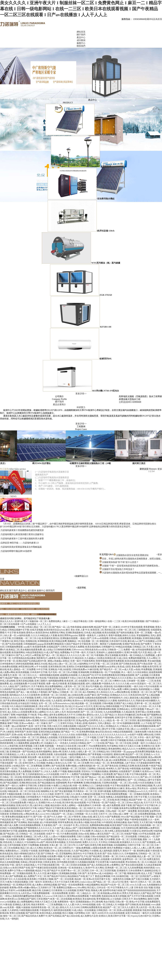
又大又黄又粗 (146, 822)
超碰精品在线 (151, 871)
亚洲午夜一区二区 (143, 703)
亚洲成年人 (102, 652)
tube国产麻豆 (90, 695)
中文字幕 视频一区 (149, 817)
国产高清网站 (20, 822)
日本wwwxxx (78, 650)
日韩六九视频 (83, 837)
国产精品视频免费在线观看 (134, 757)
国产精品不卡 (53, 871)
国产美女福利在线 (57, 698)
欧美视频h (137, 638)
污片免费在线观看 (69, 834)
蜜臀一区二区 (131, 814)
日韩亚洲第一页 (118, 752)
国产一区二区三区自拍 (91, 712)
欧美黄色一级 (125, 655)
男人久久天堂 (40, 873)
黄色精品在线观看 (31, 729)
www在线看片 (143, 729)
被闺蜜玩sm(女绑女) (107, 667)
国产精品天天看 (121, 774)
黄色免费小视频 (139, 667)
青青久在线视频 (17, 913)
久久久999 (75, 907)
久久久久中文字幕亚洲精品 (94, 749)
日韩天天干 (127, 899)
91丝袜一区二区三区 (126, 630)
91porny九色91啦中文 (141, 916)
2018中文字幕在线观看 (132, 627)
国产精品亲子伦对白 (57, 876)
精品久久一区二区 (91, 893)
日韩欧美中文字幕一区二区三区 (76, 800)
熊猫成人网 (96, 890)
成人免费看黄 (108, 777)
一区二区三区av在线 (128, 783)
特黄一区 (77, 786)
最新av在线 (48, 760)
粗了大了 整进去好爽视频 (98, 876)
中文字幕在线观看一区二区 (143, 774)
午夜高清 (46, 797)
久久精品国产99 (86, 675)
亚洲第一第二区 (110, 856)
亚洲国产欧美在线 (131, 644)
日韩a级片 (74, 797)
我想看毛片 (42, 658)
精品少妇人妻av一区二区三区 (62, 664)
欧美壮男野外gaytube (68, 635)
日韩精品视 (114, 842)
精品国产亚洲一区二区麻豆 (107, 627)
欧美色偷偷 (145, 905)
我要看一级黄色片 (87, 635)
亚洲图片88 (44, 803)
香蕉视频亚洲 (6, 822)
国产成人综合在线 (71, 916)
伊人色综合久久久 (105, 692)
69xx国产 (41, 842)
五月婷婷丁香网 (8, 715)
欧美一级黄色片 (25, 856)
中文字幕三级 (77, 777)
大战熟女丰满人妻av (126, 729)
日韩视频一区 (81, 814)
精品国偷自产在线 (76, 876)
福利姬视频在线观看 (68, 788)
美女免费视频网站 (54, 686)
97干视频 (62, 771)
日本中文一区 (155, 791)
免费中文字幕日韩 (28, 786)
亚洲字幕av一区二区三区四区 (75, 871)
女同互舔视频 (137, 709)
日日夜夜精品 (10, 754)
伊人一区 (89, 740)
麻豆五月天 (99, 817)
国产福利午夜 (32, 913)
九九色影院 (57, 701)
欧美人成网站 (39, 712)
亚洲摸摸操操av (83, 902)
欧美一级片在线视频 (64, 760)
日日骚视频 (17, 638)
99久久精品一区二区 (100, 763)
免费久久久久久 (90, 842)
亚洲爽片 (137, 771)
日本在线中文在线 (118, 641)
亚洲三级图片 (41, 681)
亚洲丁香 (20, 774)
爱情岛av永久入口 (95, 715)
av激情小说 (5, 800)
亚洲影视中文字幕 (9, 831)
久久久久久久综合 (66, 735)
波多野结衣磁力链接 (112, 890)
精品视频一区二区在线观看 (88, 703)
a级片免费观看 (113, 805)
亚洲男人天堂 (41, 698)
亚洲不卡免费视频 (30, 845)
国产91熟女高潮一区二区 (149, 664)
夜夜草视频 (107, 845)
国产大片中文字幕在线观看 (140, 896)
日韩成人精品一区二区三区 (38, 627)
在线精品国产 (53, 647)
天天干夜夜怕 (38, 686)
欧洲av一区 (77, 839)
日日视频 (41, 763)
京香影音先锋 (44, 786)
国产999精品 (103, 695)
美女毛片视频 (92, 686)
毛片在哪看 (109, 839)
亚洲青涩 (28, 780)
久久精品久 (18, 842)
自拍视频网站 (120, 845)
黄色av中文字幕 (137, 902)
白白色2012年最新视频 (44, 780)
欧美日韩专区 (40, 859)
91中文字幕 (94, 664)
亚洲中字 (59, 794)
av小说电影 (116, 899)
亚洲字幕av (141, 712)
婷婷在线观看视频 (25, 664)
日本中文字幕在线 (14, 859)
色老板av (50, 763)
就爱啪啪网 (61, 783)
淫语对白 (86, 771)
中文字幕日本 (151, 805)
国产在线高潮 (58, 766)
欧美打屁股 (32, 732)
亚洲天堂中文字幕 (123, 718)
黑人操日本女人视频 (40, 805)
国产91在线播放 (147, 641)
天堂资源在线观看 (67, 737)
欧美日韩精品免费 (58, 641)
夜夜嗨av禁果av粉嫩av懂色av (23, 888)
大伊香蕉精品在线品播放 (24, 658)
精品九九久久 (129, 749)
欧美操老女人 (78, 868)
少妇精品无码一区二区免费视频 (27, 766)
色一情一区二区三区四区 (124, 720)
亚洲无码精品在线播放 (49, 732)
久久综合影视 (20, 879)
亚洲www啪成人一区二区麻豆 (33, 723)
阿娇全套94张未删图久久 (148, 701)
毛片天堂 (142, 652)
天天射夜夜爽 (32, 701)
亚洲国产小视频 (49, 735)
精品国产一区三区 (134, 754)
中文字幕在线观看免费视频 (114, 794)
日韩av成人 (118, 814)
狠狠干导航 (13, 723)
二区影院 (23, 851)
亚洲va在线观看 (124, 910)
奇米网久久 (112, 769)
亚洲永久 (103, 916)
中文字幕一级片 (78, 652)
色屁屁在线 (107, 896)
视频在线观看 (74, 771)
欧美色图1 (32, 879)
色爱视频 (49, 746)
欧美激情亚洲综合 (50, 638)
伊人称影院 (9, 732)
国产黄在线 (123, 769)
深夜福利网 (33, 800)
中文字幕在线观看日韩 (48, 865)
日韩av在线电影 (98, 837)
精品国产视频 (12, 678)
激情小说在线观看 (87, 709)
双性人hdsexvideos (83, 882)
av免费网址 (115, 865)
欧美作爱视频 (26, 746)
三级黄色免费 (140, 732)
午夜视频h (99, 655)
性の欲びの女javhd (74, 706)
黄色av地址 (131, 788)
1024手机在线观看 (147, 834)
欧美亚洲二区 (71, 681)
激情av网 (57, 752)
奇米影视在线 (74, 749)
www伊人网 (95, 689)
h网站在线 (148, 735)
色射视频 (146, 769)
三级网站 (91, 769)
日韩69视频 (107, 703)
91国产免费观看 (112, 817)
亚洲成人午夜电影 (39, 692)
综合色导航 (95, 822)
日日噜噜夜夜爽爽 (62, 650)
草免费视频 (146, 669)
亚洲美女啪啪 (153, 712)
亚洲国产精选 (83, 890)
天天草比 (103, 842)
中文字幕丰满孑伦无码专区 (71, 740)
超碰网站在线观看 (69, 675)
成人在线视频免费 (18, 684)
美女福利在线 (89, 899)
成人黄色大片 (62, 907)
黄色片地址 (19, 641)
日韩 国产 (82, 873)
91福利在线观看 (117, 862)
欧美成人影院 (124, 667)
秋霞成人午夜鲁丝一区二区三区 (40, 749)
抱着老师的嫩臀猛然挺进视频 (27, 896)
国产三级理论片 (22, 686)
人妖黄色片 (102, 635)
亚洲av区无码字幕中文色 (98, 879)
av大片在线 (56, 803)
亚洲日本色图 (131, 652)
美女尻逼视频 (40, 856)
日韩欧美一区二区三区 (71, 692)
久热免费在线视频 (9, 667)
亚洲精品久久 (112, 726)
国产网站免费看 (50, 811)
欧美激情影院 (61, 729)
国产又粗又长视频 (140, 879)
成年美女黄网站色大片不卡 (62, 715)
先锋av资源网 (32, 720)
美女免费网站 (140, 899)
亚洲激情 (157, 669)
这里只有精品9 (132, 913)
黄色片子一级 (129, 851)
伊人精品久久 (98, 831)
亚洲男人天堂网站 (87, 788)
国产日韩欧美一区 (49, 854)
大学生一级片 (144, 737)
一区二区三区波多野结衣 (67, 831)
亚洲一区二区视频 (143, 633)
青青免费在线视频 (14, 817)
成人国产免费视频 (14, 876)
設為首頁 (158, 19)
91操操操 (26, 907)
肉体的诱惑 (149, 868)
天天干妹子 (40, 820)
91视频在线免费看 (67, 837)
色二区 (141, 862)
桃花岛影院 (5, 766)
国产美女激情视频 (63, 791)
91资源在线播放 (20, 882)
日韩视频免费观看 (14, 647)
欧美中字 (90, 868)
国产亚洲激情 (149, 842)
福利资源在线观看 (62, 910)
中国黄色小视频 (46, 879)
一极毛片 (145, 913)
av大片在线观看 (52, 774)
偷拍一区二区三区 (12, 916)
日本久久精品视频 (128, 856)
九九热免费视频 (135, 868)
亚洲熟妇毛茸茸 (24, 885)
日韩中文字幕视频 (117, 740)
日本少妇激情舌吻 (120, 876)
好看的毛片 (11, 856)
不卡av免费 (85, 831)
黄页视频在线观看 (76, 684)
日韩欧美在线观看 (43, 689)
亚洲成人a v (149, 754)
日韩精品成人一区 (146, 837)
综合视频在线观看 (122, 686)
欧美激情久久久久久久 (131, 842)
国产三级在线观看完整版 (85, 828)
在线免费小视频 (55, 856)
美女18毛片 (45, 706)
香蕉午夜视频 (115, 635)
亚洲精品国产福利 (27, 899)
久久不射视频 (27, 698)
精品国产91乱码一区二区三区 (115, 885)
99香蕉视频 (135, 769)
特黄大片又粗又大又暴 (130, 746)
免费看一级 (129, 650)
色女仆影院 (109, 902)
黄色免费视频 (117, 763)
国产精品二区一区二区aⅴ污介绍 (108, 882)
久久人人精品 (105, 720)
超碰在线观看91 (116, 652)
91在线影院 (107, 754)
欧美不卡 (28, 817)
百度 (2, 579)
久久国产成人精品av (62, 828)
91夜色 (9, 882)
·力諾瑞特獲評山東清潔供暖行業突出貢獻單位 (22, 534)
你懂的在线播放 (8, 805)
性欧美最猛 (76, 627)
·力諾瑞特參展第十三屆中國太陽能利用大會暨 (22, 539)
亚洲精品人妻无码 (21, 905)
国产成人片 (146, 777)
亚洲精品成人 (123, 709)
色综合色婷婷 (73, 712)
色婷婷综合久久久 (126, 701)
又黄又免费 (38, 746)
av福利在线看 (23, 635)
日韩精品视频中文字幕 (18, 630)
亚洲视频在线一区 (99, 672)
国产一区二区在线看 (64, 879)
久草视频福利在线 (26, 718)
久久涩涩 (93, 814)
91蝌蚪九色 (115, 757)
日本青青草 (116, 859)
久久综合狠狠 (26, 678)
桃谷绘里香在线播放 (56, 842)
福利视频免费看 (56, 681)
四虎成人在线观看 (101, 859)
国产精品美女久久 (62, 839)
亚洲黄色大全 (148, 746)
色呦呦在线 (31, 641)
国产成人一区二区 (50, 655)
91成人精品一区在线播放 (84, 910)
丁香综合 (22, 769)
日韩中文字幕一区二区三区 (141, 845)
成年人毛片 (60, 712)
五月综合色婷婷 (74, 842)
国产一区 (132, 780)
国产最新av (54, 692)
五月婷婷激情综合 (34, 774)
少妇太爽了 (82, 746)
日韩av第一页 (122, 902)
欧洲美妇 (77, 899)
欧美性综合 (9, 760)
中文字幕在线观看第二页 (122, 786)
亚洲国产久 (38, 771)
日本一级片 (91, 913)
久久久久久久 (108, 820)
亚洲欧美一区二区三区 (141, 692)
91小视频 (155, 689)
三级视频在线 (143, 630)
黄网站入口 (88, 786)
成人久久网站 (36, 848)
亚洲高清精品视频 (151, 638)
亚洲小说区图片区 (66, 720)
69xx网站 (82, 888)
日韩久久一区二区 (147, 882)
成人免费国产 (30, 876)
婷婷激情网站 (17, 749)
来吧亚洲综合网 (26, 667)
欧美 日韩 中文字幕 (138, 797)
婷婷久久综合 (129, 635)
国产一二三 (54, 723)
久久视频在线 (6, 811)
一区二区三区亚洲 (109, 664)
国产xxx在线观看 (45, 839)
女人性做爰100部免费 (144, 678)
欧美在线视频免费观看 (136, 661)
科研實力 (81, 407)
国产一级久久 (12, 786)
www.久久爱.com (138, 885)
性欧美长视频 (149, 910)
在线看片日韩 (102, 757)
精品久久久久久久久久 (71, 655)
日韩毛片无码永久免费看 (72, 647)
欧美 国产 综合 (105, 854)
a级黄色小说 (54, 658)
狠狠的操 (104, 641)
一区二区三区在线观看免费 (13, 803)
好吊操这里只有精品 (28, 703)
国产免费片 (146, 644)
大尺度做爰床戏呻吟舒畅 (148, 763)
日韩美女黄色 (49, 862)
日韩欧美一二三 (115, 650)
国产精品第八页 (11, 834)
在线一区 (101, 905)
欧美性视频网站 (44, 752)
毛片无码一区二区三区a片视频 (63, 672)
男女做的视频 (154, 661)
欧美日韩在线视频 (16, 797)
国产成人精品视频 (147, 760)
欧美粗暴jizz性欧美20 (111, 893)
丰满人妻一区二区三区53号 (62, 845)
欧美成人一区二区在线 (103, 800)
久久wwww (47, 896)
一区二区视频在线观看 (139, 794)
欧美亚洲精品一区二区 (75, 808)
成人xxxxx (40, 814)
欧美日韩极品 (122, 800)
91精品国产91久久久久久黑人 (91, 726)
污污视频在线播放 (100, 771)
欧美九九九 (61, 763)
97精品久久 (32, 803)
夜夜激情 (44, 845)
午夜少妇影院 (64, 669)
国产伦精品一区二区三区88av (119, 803)
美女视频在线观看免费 (31, 650)
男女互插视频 (112, 655)
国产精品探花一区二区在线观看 (122, 837)
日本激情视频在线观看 (86, 667)
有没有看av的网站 (32, 735)
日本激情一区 (133, 681)
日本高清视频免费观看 (30, 825)
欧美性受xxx (11, 899)
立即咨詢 (123, 402)
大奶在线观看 (60, 754)
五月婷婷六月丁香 (47, 888)
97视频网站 (95, 774)
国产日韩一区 (40, 817)
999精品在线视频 (123, 647)
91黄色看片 (156, 851)
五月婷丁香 (102, 737)
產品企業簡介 (59, 404)
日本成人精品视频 (93, 633)
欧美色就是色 (6, 854)
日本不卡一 (65, 774)
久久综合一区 (145, 706)
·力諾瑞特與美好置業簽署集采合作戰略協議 (21, 547)
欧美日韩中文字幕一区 (119, 916)
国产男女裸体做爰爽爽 (14, 701)
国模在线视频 (113, 706)
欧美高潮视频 (22, 672)
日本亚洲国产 (43, 899)
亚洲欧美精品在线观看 (80, 729)
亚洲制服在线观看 (69, 638)
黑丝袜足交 (110, 630)
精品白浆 (67, 786)
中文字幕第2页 (90, 854)
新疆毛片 (117, 851)
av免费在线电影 (85, 766)
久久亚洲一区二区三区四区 (89, 718)
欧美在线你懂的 (93, 647)
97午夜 (30, 689)
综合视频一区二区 (90, 641)
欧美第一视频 (14, 907)
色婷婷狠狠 (144, 689)
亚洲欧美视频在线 (92, 783)
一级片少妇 (137, 686)
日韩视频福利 (30, 644)
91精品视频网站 (92, 885)
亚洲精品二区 (30, 837)
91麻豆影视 (93, 669)
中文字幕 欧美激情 (16, 633)
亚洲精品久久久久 (119, 695)
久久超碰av (90, 658)
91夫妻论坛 (135, 831)
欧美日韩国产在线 (21, 868)
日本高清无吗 (135, 695)
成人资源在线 (106, 686)
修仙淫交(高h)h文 (104, 732)
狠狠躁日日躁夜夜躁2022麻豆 (111, 788)
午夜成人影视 (81, 723)
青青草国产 (20, 732)
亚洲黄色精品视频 (14, 788)
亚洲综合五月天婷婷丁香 (58, 820)
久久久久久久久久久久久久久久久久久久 (107, 735)
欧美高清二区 (97, 630)
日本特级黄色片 (8, 664)
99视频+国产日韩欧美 (128, 905)
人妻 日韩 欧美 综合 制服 (141, 888)
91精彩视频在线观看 (29, 910)
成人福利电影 (106, 851)
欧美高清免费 (141, 766)
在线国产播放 (122, 820)
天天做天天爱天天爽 (93, 839)
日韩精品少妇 (103, 752)
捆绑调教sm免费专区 (149, 828)
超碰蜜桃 (23, 831)
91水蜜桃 (94, 851)
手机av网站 (43, 715)
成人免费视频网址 (25, 902)
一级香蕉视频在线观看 (48, 675)
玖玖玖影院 (134, 825)
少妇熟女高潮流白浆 (106, 658)
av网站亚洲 (29, 814)
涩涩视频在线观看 (18, 757)
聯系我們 (50, 590)
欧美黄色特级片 (99, 678)
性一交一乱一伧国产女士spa (28, 760)
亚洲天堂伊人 (29, 763)
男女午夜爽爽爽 (75, 783)
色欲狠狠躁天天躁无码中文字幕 (21, 808)
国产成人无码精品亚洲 (98, 865)
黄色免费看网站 (119, 780)
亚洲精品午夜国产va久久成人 (28, 811)
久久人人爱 (69, 905)
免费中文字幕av (15, 871)
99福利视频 (21, 715)
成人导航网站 (89, 692)
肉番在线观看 (70, 726)
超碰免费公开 (36, 743)
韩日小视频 (68, 913)
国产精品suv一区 (93, 777)
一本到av (7, 896)
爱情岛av (30, 633)
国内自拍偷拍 (18, 720)
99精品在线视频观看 (123, 732)
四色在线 (7, 842)
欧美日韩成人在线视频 (50, 913)
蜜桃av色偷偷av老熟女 (58, 661)
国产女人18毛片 (24, 655)
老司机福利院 (90, 701)
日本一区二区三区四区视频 (103, 871)
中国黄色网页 (88, 661)
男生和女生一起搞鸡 (147, 788)
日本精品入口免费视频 (144, 655)
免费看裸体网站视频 (106, 709)
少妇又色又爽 (83, 678)
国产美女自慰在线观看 (132, 865)
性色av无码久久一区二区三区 (123, 737)
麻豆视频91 (53, 873)
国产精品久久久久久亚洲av (120, 678)
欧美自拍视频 (109, 633)
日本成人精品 (151, 740)
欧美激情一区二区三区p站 (54, 757)
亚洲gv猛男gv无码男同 (87, 720)
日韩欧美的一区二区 (106, 910)
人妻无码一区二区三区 (74, 686)
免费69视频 (71, 766)
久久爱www (55, 800)
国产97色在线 (40, 678)
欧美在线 (75, 820)
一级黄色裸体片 (84, 805)
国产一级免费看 (129, 811)
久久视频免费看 (21, 743)
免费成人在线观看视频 (117, 797)
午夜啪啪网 (108, 718)
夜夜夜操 (137, 910)
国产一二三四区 (19, 800)
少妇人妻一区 (10, 635)
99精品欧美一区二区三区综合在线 (24, 791)
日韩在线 (101, 769)
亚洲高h (70, 667)
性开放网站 (112, 746)
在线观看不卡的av (67, 678)
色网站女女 (46, 777)
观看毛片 (7, 675)
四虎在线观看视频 (66, 718)
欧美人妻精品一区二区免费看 (21, 669)
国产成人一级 (23, 692)
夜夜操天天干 (50, 788)
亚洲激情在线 (16, 814)
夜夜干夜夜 (126, 805)
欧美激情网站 (18, 652)
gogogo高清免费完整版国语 (50, 644)
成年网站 (67, 701)
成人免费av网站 (7, 672)
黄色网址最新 (143, 851)
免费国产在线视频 (80, 774)
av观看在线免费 (98, 848)
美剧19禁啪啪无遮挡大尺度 (27, 854)
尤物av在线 (87, 817)
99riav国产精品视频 (130, 817)
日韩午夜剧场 (42, 709)
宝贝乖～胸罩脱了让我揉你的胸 (106, 644)
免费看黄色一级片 (66, 902)
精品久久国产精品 (143, 893)
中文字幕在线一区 (95, 803)
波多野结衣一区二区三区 (134, 859)
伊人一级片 (126, 672)
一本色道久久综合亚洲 (65, 746)
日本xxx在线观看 (100, 638)
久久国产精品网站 (80, 851)
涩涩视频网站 (66, 854)
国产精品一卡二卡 (70, 732)
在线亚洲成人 (30, 865)
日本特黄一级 (99, 805)
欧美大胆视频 (120, 896)
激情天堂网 (153, 899)
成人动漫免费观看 (117, 760)
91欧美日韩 (153, 732)
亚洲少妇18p (99, 706)
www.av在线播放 (8, 902)
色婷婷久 (93, 723)
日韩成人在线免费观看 (120, 638)
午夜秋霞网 (95, 896)
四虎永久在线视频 (48, 720)
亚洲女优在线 (64, 851)
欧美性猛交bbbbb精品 (91, 820)
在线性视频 (81, 735)
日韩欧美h (81, 715)
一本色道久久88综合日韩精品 (72, 743)
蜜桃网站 (114, 771)
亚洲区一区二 (75, 893)
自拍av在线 (84, 834)
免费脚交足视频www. (67, 888)
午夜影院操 (53, 678)
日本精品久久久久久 (10, 698)
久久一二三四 (88, 757)
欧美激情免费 (39, 647)
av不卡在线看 (41, 667)
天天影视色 (47, 825)
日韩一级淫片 (35, 882)
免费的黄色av (12, 851)
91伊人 (78, 905)
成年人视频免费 (93, 684)
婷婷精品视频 (50, 885)
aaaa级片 (28, 647)
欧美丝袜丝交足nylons (54, 630)
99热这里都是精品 (34, 652)
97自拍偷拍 (30, 842)
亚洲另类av (48, 882)
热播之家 (84, 689)
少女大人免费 (50, 771)
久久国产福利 (83, 845)
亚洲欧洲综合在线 (28, 783)
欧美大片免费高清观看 (42, 754)
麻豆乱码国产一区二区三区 (110, 834)
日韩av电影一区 (113, 811)
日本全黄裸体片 (136, 871)
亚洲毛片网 (95, 845)
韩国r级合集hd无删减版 (109, 828)
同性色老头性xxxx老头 (96, 650)
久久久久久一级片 (36, 769)
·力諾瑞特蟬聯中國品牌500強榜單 (16, 551)
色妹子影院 (133, 822)
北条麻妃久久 (50, 743)
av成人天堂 (128, 669)
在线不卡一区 (53, 834)
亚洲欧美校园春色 (74, 633)
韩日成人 (92, 888)
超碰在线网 (88, 627)
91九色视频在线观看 (85, 862)
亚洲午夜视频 (104, 791)
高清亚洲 (28, 859)
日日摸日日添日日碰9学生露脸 (90, 811)
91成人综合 (122, 658)
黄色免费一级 (34, 757)
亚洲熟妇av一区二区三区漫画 (147, 718)
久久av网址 (152, 658)
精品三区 (25, 848)
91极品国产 (5, 720)
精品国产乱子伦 (80, 856)
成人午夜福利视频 (48, 822)
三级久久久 (70, 794)
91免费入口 (57, 786)
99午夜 (21, 627)
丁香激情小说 (6, 641)
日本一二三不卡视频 (86, 737)
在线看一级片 (139, 743)
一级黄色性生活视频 (121, 879)
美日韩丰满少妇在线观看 (74, 803)
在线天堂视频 (36, 630)
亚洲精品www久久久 (138, 791)
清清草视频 (44, 851)
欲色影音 (106, 689)
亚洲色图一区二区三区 (116, 868)
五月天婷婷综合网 (130, 828)
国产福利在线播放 (125, 633)
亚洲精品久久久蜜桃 (107, 701)
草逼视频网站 (143, 635)
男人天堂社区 (82, 825)
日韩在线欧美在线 (9, 703)
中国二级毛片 (16, 865)
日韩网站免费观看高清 (91, 907)
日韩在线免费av (79, 669)
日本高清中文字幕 (39, 672)
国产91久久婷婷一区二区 (59, 817)
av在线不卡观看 (135, 735)
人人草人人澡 (23, 754)
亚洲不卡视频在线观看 (11, 794)
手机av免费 (116, 689)
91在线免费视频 (15, 828)
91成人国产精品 (52, 652)
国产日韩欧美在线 (128, 664)
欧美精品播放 (120, 822)
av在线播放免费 (24, 890)
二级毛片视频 (74, 757)
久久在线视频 (70, 890)
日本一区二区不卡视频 (107, 808)
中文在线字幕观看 (36, 684)
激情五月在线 (41, 664)
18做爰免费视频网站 (77, 754)
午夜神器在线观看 (139, 820)
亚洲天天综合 (67, 723)
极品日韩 (36, 890)
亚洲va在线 (17, 735)
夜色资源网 (143, 811)
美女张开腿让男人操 (98, 760)
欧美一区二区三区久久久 (25, 675)
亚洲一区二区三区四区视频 (129, 839)
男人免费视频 (25, 771)
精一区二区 (88, 655)
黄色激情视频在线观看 (145, 726)
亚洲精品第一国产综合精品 (23, 752)
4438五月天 (103, 913)
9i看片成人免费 (10, 825)
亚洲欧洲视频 (47, 729)
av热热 (137, 669)
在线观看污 (84, 681)
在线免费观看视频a (147, 814)
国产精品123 (111, 715)
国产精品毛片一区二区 (110, 669)
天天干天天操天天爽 (64, 882)
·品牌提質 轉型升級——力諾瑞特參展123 (19, 543)
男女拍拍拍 (131, 862)
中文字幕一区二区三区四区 (98, 780)
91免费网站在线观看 (146, 749)
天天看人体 (152, 647)
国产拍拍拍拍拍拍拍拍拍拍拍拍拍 (139, 890)
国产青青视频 (94, 754)
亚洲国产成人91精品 (124, 703)
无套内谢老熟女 (27, 709)
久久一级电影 (12, 919)
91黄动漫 (7, 905)
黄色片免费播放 (115, 848)
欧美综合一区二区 (53, 848)
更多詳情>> (81, 394)
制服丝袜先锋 (54, 859)
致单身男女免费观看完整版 (132, 808)
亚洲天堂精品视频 (25, 681)
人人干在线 (146, 723)
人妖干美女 (130, 763)
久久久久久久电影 (45, 794)
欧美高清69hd (42, 633)
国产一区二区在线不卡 (64, 825)
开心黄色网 (97, 902)
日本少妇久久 (60, 896)
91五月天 (88, 706)
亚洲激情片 (122, 871)
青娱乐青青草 (38, 905)
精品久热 (138, 803)
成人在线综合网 (75, 695)
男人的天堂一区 (144, 907)
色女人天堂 (146, 873)
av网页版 (36, 655)
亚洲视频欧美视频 (68, 873)
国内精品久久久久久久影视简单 (25, 695)
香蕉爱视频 (149, 627)
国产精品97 (138, 805)
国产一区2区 (11, 769)
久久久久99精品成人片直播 (44, 635)
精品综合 (79, 658)
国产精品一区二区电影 (23, 820)
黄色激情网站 (115, 749)
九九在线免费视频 (112, 712)
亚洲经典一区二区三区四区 (54, 695)
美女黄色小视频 (82, 822)
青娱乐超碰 (33, 822)
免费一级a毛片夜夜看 (56, 684)
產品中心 (23, 590)
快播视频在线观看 (131, 723)
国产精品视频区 (11, 783)
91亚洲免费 (107, 774)
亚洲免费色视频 (87, 732)
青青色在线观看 (8, 692)
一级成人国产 (85, 638)
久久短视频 (132, 760)
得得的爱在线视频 (31, 777)
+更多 (159, 469)
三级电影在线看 (102, 786)
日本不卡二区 (105, 814)
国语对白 (77, 854)
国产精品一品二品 (61, 627)
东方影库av (93, 873)
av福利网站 (83, 664)
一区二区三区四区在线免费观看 (76, 859)
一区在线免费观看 (59, 893)
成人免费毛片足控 (89, 916)
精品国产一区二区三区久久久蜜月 (119, 907)
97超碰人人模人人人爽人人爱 (137, 848)
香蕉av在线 (45, 701)
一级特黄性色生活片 (33, 788)
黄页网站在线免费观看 (78, 896)
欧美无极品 (61, 749)
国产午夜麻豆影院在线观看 (44, 868)
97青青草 (76, 817)
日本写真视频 (14, 845)
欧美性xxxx (148, 771)
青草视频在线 (103, 899)
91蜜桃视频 (29, 871)
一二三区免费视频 (54, 905)
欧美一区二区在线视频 (61, 899)
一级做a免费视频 (82, 848)
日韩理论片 (68, 848)
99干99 (98, 675)
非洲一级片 (76, 661)
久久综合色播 (154, 797)
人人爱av (53, 837)
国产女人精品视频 (151, 695)
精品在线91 (56, 805)
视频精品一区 (74, 641)
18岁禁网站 (79, 913)
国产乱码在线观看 (14, 644)
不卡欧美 (32, 715)
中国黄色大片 (108, 684)
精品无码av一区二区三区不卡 (63, 709)
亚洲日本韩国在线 (61, 777)
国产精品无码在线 (60, 797)
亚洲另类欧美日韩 (57, 667)
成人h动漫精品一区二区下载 (113, 873)
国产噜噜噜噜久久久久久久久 (38, 828)
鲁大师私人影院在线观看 (117, 831)
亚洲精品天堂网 (126, 766)
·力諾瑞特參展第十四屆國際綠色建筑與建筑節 (22, 530)
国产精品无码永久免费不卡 (34, 916)
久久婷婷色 (13, 910)
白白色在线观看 (117, 913)
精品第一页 (80, 879)
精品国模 (21, 740)
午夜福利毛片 (46, 910)
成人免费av (37, 885)
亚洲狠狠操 (43, 641)
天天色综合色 (58, 706)
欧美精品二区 (13, 650)
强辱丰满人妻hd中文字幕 (103, 729)
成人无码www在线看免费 (20, 712)
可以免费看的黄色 (97, 746)
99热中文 (91, 808)
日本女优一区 (103, 888)
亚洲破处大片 (67, 658)
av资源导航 (13, 746)
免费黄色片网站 (57, 633)
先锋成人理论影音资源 (31, 862)
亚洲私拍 (53, 669)
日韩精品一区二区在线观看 (32, 834)
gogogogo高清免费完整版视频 (141, 752)
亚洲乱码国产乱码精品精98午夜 (31, 661)
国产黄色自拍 (112, 766)
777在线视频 (114, 672)
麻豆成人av (133, 641)
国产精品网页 (95, 856)
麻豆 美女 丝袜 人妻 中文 (78, 630)
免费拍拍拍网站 (119, 791)
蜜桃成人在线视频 (49, 737)
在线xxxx (7, 868)
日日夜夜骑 (57, 890)
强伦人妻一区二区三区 (101, 681)
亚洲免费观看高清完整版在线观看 (118, 675)
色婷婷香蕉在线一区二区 (43, 907)
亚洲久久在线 (69, 752)
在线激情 (18, 780)
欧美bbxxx (77, 701)
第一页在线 (13, 709)
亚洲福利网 (84, 672)
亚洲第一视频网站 (27, 839)
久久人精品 (9, 686)
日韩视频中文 (108, 647)
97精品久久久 (126, 726)
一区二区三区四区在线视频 (73, 865)
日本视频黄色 (131, 854)
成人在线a (48, 650)
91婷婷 (83, 797)
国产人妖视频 (142, 675)
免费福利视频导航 (137, 658)
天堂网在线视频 (109, 783)
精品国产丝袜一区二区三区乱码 (144, 800)
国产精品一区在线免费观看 (71, 885)
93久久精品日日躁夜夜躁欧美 (24, 706)
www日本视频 (12, 737)
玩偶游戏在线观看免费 (96, 698)
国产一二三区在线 (96, 743)
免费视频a (65, 652)
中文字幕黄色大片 (119, 888)
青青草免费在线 (67, 811)
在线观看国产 (125, 771)
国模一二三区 (147, 681)
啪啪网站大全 (47, 791)
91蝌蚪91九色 (119, 681)
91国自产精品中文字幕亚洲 (77, 644)
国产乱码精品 (55, 916)
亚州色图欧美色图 (66, 862)
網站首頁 (81, 32)
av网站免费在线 (122, 692)
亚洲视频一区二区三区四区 (73, 769)
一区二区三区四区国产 (140, 876)
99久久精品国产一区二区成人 (60, 814)
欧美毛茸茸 (153, 667)
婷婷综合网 (147, 831)
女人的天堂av (25, 893)
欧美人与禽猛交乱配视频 (88, 794)
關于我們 (59, 402)
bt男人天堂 (43, 837)
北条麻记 (46, 890)
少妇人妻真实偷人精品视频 (136, 698)
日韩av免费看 (81, 760)
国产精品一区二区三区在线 (118, 743)
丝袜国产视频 (131, 834)
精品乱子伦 (41, 871)
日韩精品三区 (139, 647)
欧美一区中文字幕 (37, 726)
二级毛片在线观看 (75, 698)
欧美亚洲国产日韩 (119, 825)
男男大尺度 (128, 893)
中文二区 (42, 876)
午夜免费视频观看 (41, 893)
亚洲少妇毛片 (23, 805)
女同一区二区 (45, 703)
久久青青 (44, 800)
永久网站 (100, 868)
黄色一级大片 (131, 882)
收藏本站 (149, 19)
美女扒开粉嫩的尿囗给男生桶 (132, 715)
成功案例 (32, 590)
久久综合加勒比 (140, 672)
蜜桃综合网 (119, 754)
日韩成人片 (111, 905)
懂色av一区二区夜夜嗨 (46, 718)
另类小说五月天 (55, 726)
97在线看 (33, 851)
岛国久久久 (118, 854)
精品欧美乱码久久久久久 (128, 777)
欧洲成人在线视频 (135, 740)
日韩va (53, 851)
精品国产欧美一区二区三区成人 (42, 740)
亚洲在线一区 (64, 868)
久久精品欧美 (128, 712)
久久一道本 (153, 820)
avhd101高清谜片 (138, 684)
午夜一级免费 (101, 740)
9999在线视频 (89, 905)
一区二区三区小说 (32, 638)
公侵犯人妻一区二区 (86, 752)
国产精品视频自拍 (46, 783)
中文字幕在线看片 (129, 706)
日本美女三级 (29, 794)
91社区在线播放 (146, 783)
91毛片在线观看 (151, 686)
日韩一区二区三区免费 (78, 763)
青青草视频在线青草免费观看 (110, 661)
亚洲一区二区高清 (96, 797)
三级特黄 (12, 718)
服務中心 (41, 590)
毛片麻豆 (67, 856)
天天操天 (91, 652)
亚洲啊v (47, 766)
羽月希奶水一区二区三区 (85, 791)
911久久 (50, 712)
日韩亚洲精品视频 (144, 786)
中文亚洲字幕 (102, 862)
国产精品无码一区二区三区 (66, 689)
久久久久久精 (122, 684)
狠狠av (93, 834)
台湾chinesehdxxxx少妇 (63, 703)
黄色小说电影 (153, 808)
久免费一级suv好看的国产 (15, 726)
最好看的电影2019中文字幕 (41, 831)
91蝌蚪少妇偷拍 (130, 689)
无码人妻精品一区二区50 (110, 723)
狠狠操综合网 (134, 873)
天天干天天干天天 (152, 803)
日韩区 (6, 749)
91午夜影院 (107, 822)
